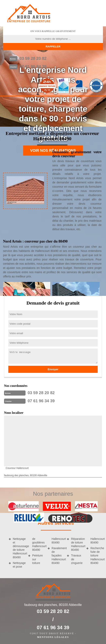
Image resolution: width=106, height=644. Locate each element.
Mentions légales (53, 637)
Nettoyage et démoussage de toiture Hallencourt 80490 (19, 548)
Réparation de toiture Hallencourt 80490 (77, 544)
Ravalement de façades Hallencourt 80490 (58, 556)
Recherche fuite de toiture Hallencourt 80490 (97, 556)
